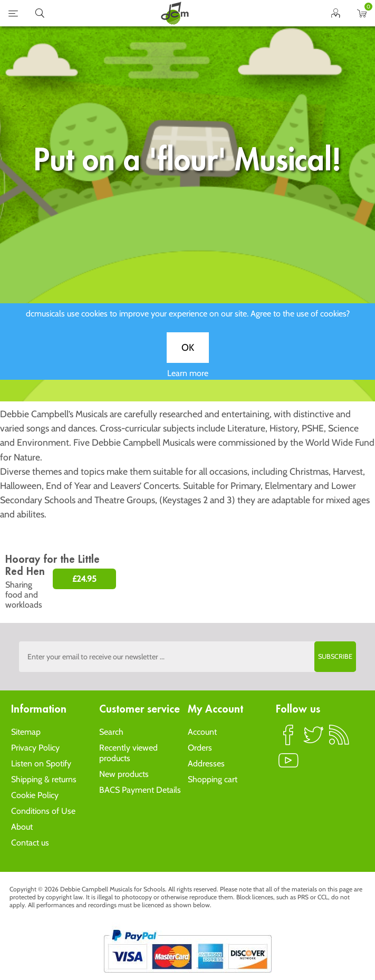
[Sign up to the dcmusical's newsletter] (188, 657)
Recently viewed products (128, 753)
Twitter (314, 739)
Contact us (30, 843)
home (175, 13)
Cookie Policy (35, 795)
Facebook (289, 739)
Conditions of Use (43, 811)
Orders (200, 748)
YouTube (289, 765)
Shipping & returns (44, 779)
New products (124, 774)
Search (111, 732)
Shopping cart (213, 779)
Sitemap (26, 732)
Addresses (206, 763)
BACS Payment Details (140, 790)
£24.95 (84, 579)
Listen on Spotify (41, 763)
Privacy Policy (35, 748)
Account (202, 732)
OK (188, 354)
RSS (339, 739)
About (22, 827)
